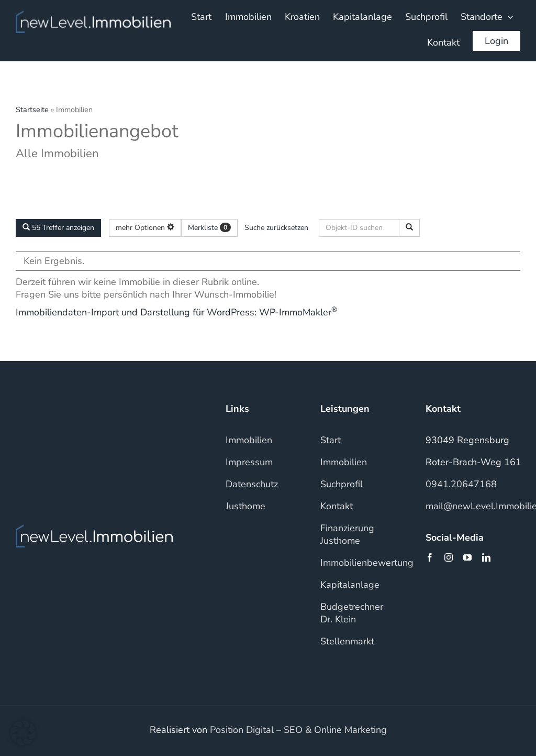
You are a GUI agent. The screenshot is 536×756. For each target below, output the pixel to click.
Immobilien (249, 440)
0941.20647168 (461, 484)
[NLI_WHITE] (93, 15)
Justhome (245, 506)
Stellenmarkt (347, 641)
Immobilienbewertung (367, 563)
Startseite (32, 109)
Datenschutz (252, 484)
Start (331, 440)
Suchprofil (342, 484)
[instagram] (449, 557)
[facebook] (430, 557)
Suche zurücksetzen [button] (276, 228)
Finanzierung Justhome (347, 534)
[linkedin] (486, 557)
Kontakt (337, 506)
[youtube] (467, 557)
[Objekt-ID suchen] (409, 228)
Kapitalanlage (350, 585)
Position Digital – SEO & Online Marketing (298, 730)
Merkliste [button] (209, 228)
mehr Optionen (145, 228)
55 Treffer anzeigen (58, 228)
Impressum (249, 462)
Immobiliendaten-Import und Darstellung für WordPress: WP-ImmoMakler (176, 312)
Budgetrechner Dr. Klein (352, 613)
